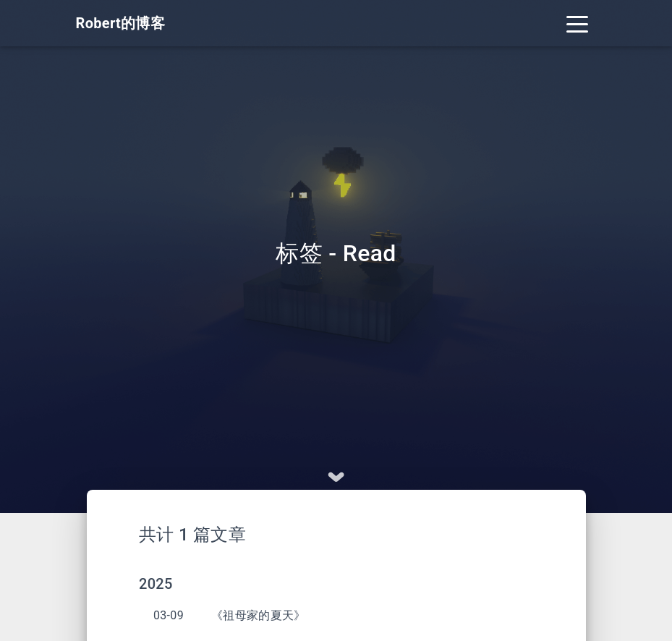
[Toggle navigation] (577, 23)
